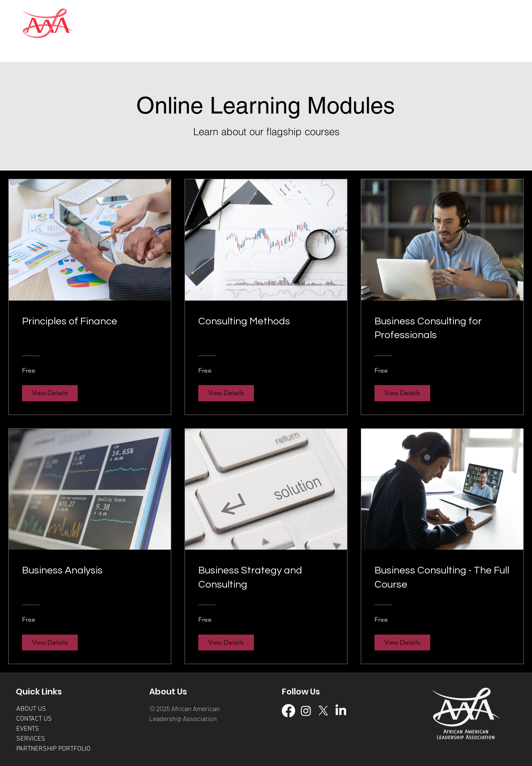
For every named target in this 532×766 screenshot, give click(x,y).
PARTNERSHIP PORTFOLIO (53, 749)
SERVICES (31, 739)
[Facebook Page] (288, 711)
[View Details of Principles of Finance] (50, 393)
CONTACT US (34, 719)
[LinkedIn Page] (341, 711)
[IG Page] (306, 711)
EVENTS (28, 729)
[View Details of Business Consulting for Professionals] (402, 393)
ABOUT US (31, 709)
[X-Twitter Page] (323, 711)
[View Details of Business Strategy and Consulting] (226, 642)
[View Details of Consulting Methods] (226, 393)
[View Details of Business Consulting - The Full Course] (402, 642)
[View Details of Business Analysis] (50, 642)
